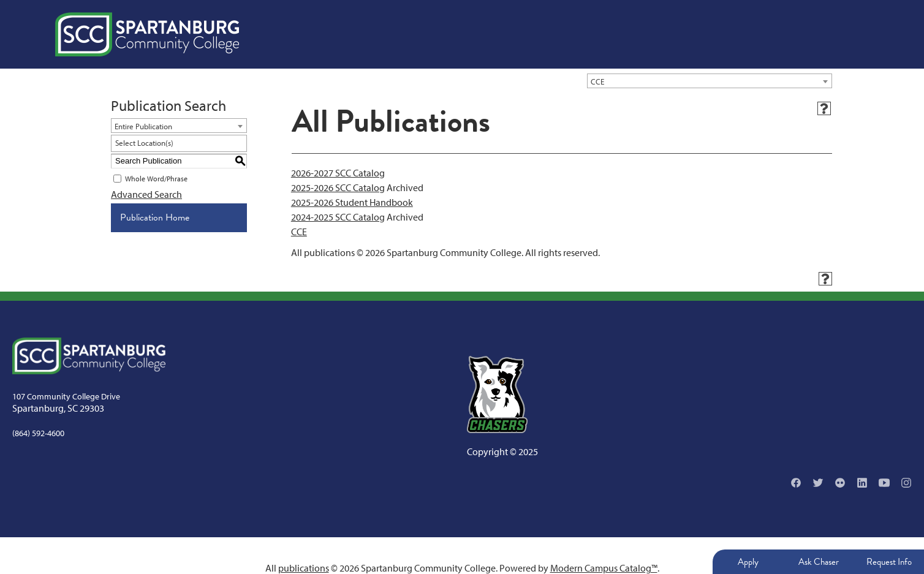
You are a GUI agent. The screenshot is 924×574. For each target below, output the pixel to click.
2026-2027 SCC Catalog (338, 173)
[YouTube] (884, 483)
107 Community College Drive (66, 396)
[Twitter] (818, 483)
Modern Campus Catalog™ (604, 568)
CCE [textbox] (597, 81)
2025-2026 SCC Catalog (338, 187)
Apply (748, 562)
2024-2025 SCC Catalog (338, 217)
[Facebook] (796, 483)
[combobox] (710, 81)
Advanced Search (146, 194)
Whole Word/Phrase (156, 179)
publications (304, 568)
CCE (299, 232)
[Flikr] (840, 483)
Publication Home (155, 217)
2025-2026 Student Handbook (352, 202)
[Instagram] (906, 483)
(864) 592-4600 (38, 433)
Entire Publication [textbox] (143, 126)
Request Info (889, 562)
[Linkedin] (862, 483)
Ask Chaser (819, 562)
